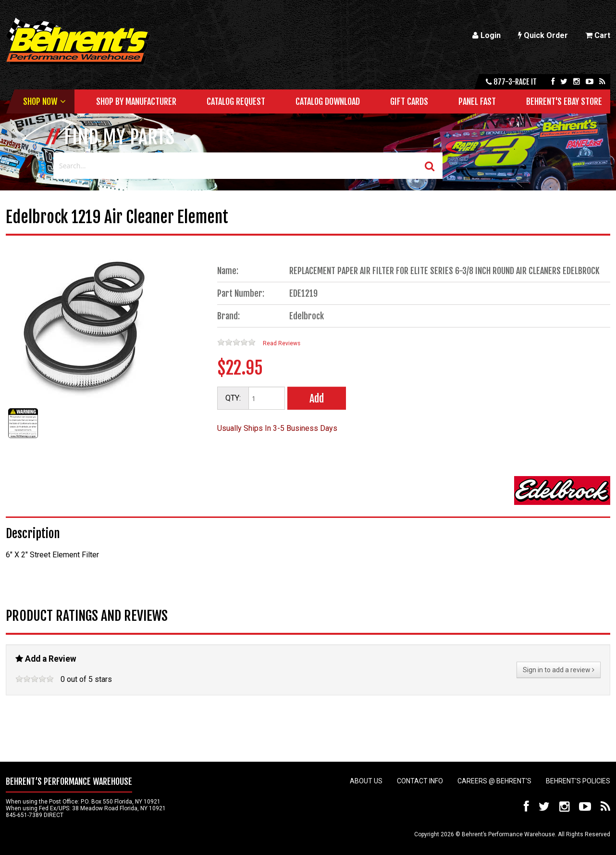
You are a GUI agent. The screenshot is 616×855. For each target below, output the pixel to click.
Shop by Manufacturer (136, 101)
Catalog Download (328, 101)
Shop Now (40, 101)
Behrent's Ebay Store (564, 101)
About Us (366, 781)
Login (487, 35)
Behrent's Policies (578, 781)
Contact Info (420, 781)
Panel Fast (477, 101)
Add (317, 398)
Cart (598, 35)
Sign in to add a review (559, 670)
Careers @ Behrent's (494, 781)
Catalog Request (236, 101)
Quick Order (543, 35)
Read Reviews (282, 343)
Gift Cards (409, 101)
